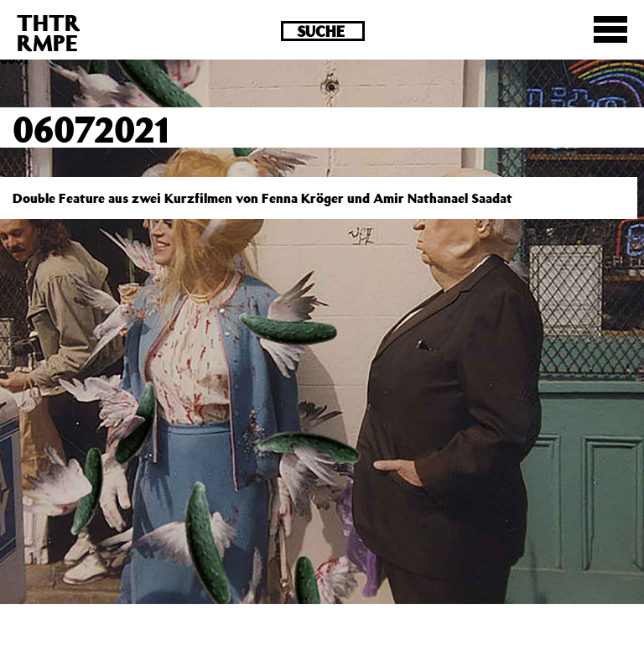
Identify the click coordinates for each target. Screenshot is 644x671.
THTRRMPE (49, 32)
